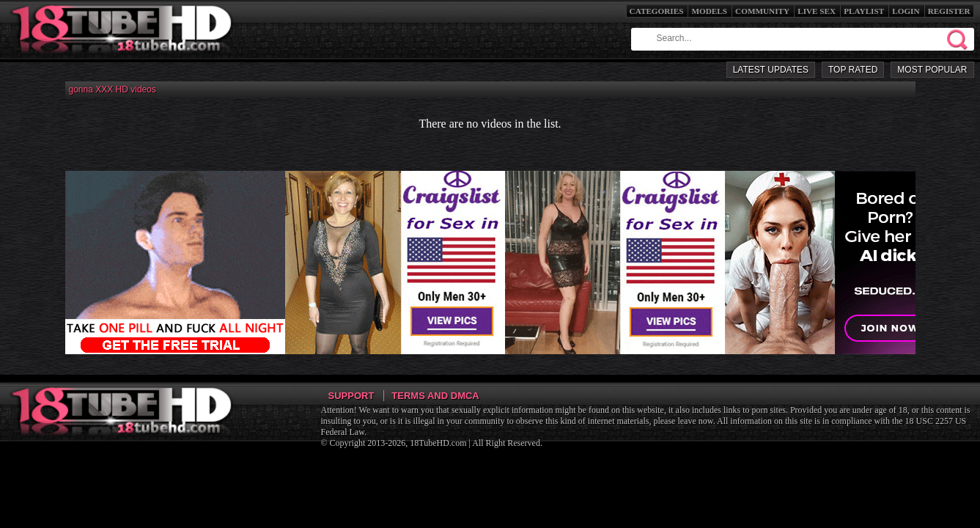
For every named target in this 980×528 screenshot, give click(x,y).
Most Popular (932, 70)
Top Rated (853, 70)
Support (351, 396)
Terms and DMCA (435, 396)
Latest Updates (771, 70)
